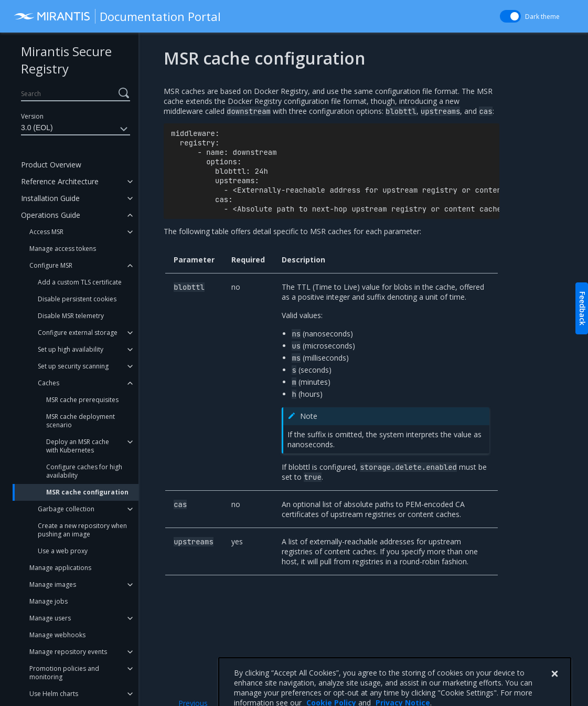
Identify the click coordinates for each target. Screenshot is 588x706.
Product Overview (51, 165)
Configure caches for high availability (84, 471)
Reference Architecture (60, 181)
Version (32, 116)
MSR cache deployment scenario (81, 421)
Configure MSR (51, 265)
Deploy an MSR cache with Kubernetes (78, 446)
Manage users (50, 618)
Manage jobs (49, 601)
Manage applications (60, 568)
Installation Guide (50, 198)
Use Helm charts (54, 694)
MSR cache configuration (87, 492)
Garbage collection (66, 509)
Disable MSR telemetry (71, 316)
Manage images (53, 584)
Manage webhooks (57, 635)
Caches (49, 383)
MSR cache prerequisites (82, 400)
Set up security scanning (73, 366)
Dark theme (542, 17)
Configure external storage (78, 333)
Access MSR (46, 232)
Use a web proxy (63, 551)
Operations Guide (51, 215)
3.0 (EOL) (76, 129)
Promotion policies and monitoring (64, 673)
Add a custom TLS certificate (80, 282)
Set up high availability (71, 349)
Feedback (582, 308)
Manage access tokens (63, 249)
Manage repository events (68, 652)
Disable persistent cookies (77, 299)
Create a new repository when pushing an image (82, 530)
